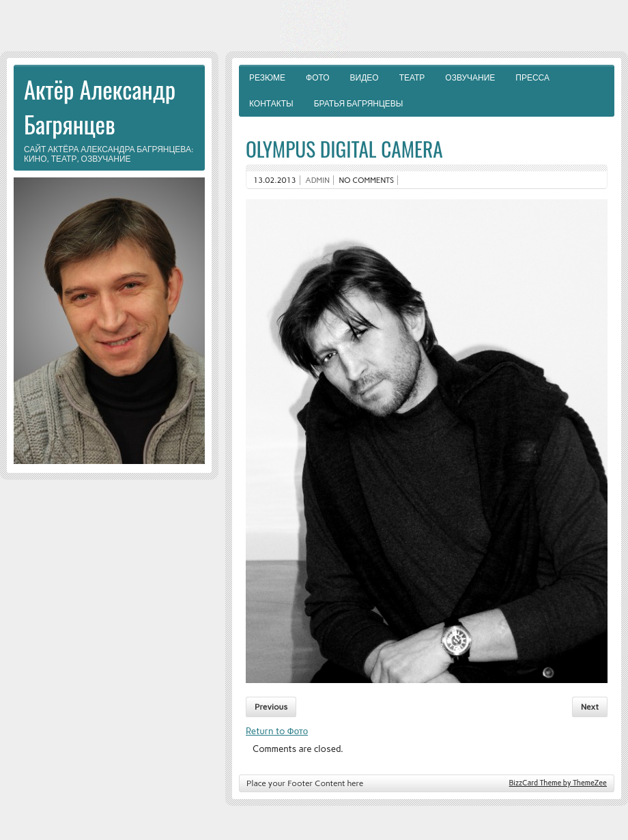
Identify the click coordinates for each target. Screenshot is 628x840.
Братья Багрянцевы (359, 104)
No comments (367, 180)
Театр (412, 78)
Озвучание (470, 78)
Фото (318, 78)
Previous (271, 707)
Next (590, 707)
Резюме (267, 78)
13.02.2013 (275, 180)
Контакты (271, 104)
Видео (365, 78)
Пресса (532, 78)
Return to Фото (277, 731)
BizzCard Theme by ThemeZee (558, 783)
